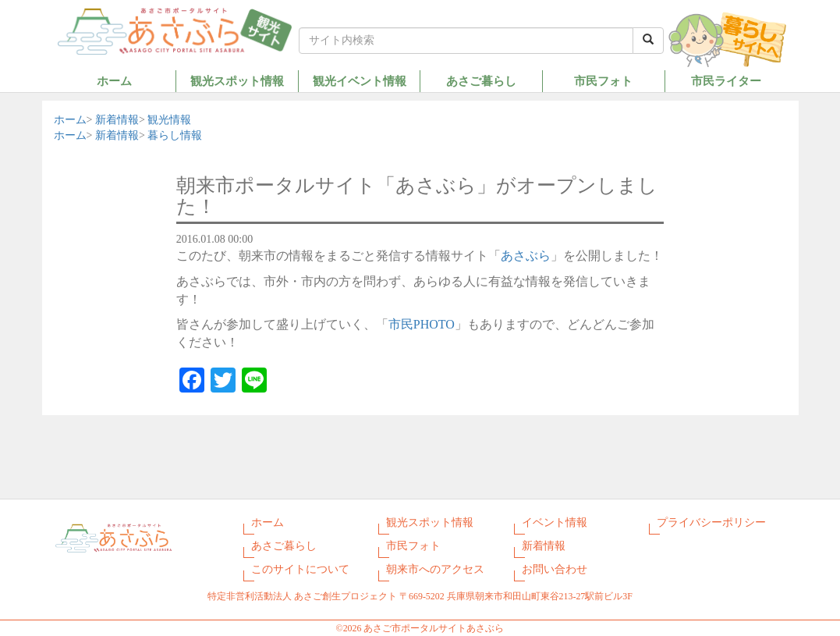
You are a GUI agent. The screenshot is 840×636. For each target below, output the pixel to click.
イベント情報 (555, 522)
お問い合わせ (555, 569)
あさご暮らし (481, 81)
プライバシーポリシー (711, 522)
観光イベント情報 (360, 81)
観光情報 (169, 120)
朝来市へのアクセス (435, 569)
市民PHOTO (422, 324)
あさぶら (526, 256)
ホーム (114, 81)
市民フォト (603, 81)
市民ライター (726, 81)
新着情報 (117, 120)
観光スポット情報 (237, 81)
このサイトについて (300, 569)
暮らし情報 (175, 135)
